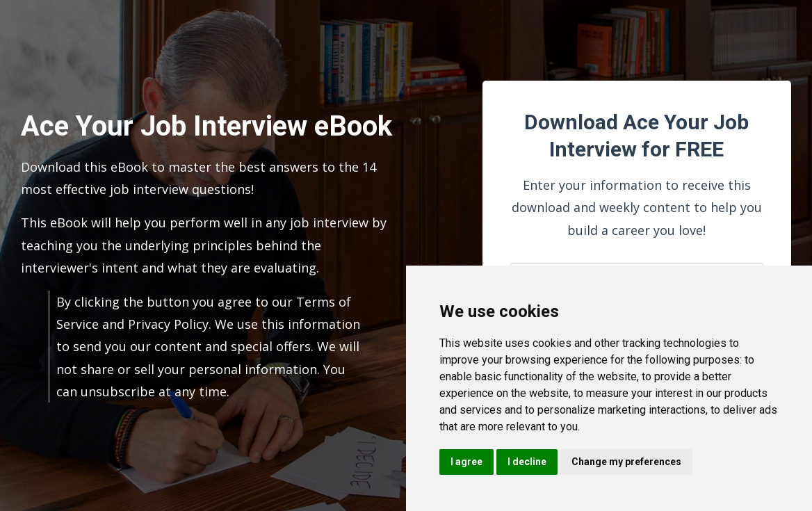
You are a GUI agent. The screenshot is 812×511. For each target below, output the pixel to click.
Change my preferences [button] (626, 462)
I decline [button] (527, 462)
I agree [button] (466, 462)
